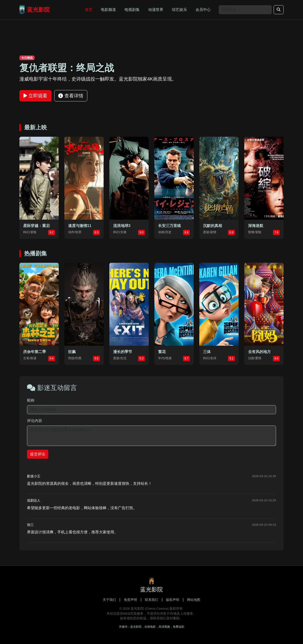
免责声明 (130, 600)
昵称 (31, 400)
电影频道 (108, 10)
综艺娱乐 (179, 10)
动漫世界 (156, 10)
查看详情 (71, 96)
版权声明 (173, 600)
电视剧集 (132, 10)
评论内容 (35, 421)
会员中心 (203, 10)
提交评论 (38, 454)
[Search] (245, 10)
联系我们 (151, 600)
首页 (89, 10)
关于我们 (109, 600)
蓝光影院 (35, 10)
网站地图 (194, 600)
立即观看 (35, 96)
